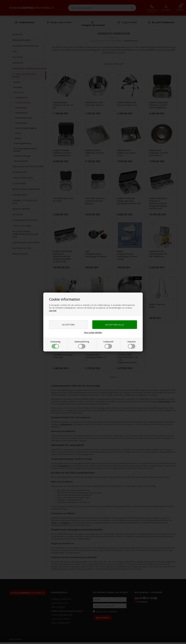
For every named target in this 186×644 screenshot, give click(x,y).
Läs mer (53, 310)
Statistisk (131, 344)
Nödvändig (55, 344)
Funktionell (108, 344)
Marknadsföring (82, 344)
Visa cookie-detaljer (93, 332)
